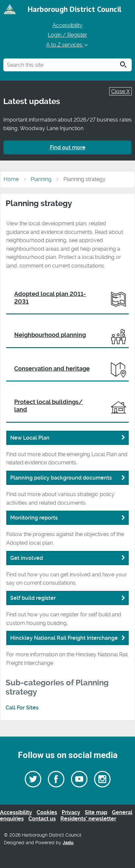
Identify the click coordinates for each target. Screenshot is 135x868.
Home (11, 179)
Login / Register (67, 35)
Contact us (42, 819)
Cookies (47, 812)
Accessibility (67, 25)
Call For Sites (22, 708)
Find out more (68, 147)
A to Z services (67, 45)
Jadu (68, 843)
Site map (96, 812)
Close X (120, 91)
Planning (41, 179)
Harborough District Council (75, 9)
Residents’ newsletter (88, 819)
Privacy (71, 812)
